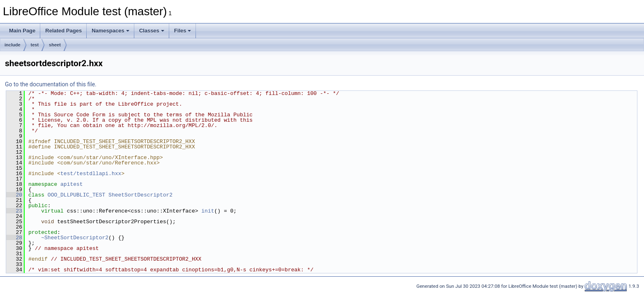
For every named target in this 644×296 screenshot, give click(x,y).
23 (14, 211)
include (13, 45)
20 (14, 195)
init (208, 211)
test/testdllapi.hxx (91, 173)
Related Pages (63, 31)
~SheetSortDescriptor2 (75, 238)
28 (14, 238)
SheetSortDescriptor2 (140, 195)
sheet (55, 45)
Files (183, 31)
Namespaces (110, 31)
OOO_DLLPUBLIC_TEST (76, 195)
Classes (152, 31)
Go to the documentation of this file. (51, 84)
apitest (72, 184)
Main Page (22, 31)
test (35, 45)
